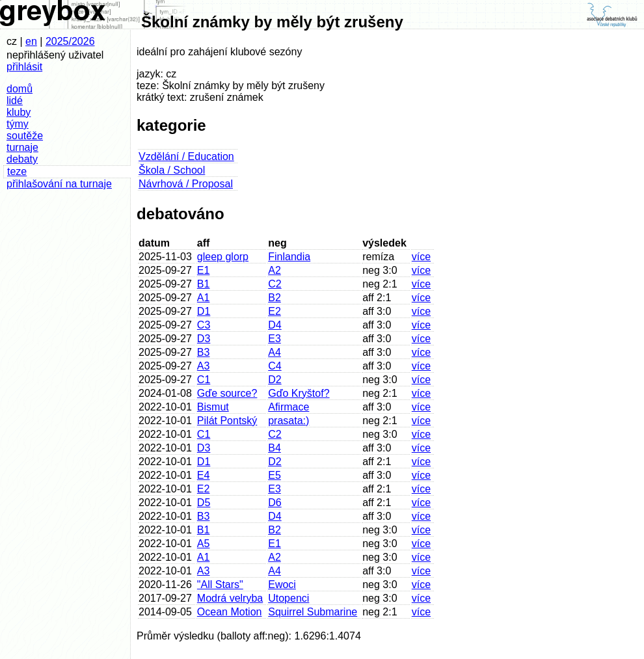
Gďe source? (227, 393)
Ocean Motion (230, 612)
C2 (275, 284)
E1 (204, 270)
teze (17, 171)
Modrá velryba (230, 598)
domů (20, 89)
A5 (204, 544)
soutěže (25, 136)
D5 (204, 503)
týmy (18, 124)
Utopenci (288, 598)
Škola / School (172, 170)
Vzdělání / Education (186, 156)
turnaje (22, 147)
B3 (204, 352)
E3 (275, 339)
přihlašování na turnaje (59, 184)
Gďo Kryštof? (299, 393)
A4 (275, 352)
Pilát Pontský (227, 421)
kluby (19, 112)
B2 (275, 298)
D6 (275, 503)
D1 (204, 311)
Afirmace (288, 407)
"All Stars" (220, 585)
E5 (275, 475)
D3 (204, 339)
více (421, 257)
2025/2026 (70, 41)
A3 (204, 366)
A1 (204, 298)
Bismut (213, 407)
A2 (275, 270)
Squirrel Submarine (313, 612)
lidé (15, 101)
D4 (275, 325)
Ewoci (282, 585)
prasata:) (288, 421)
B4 (275, 448)
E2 (275, 311)
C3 (204, 325)
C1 (204, 380)
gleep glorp (223, 257)
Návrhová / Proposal (186, 184)
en (31, 41)
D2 (275, 380)
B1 (204, 284)
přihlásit (24, 67)
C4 (275, 366)
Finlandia (289, 257)
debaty (22, 159)
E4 (204, 475)
